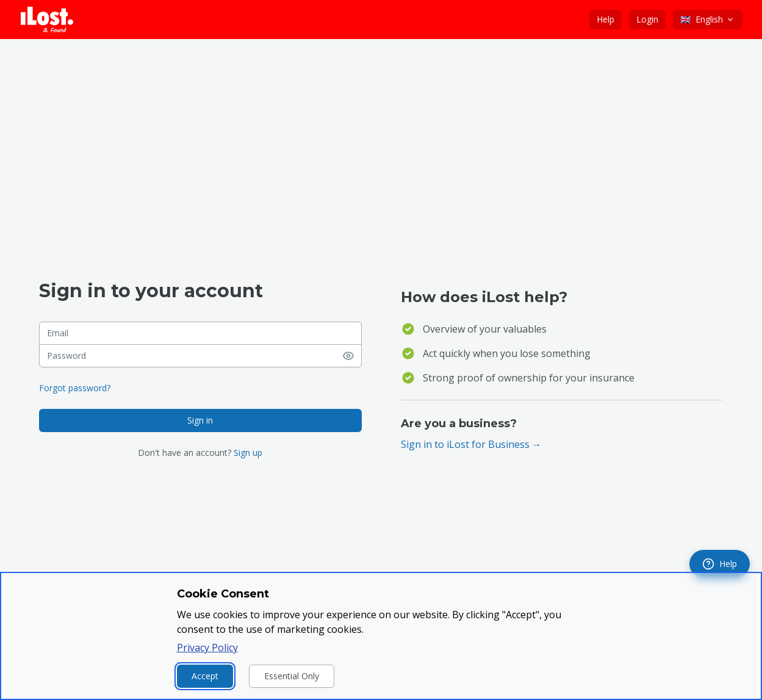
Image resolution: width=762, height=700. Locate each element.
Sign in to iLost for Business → (471, 444)
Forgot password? (75, 388)
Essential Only (292, 676)
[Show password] (352, 356)
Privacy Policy (207, 648)
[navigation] (720, 564)
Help (606, 19)
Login (647, 19)
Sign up (248, 453)
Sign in (200, 420)
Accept (205, 676)
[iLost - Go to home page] (47, 20)
